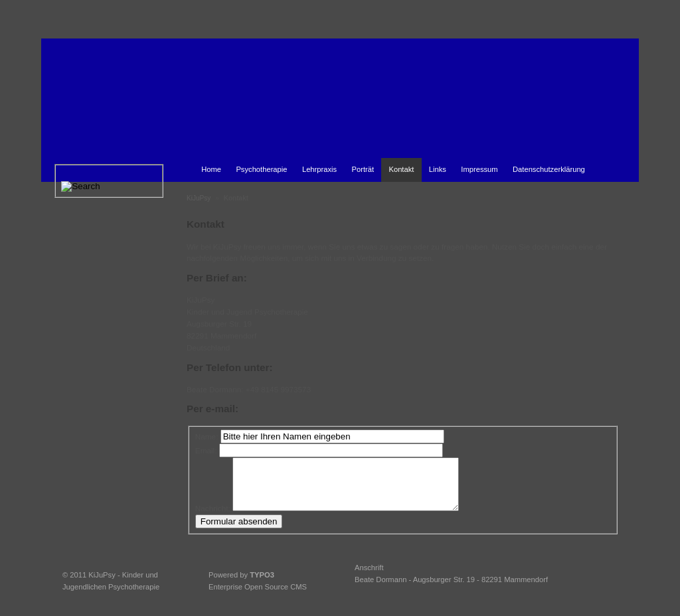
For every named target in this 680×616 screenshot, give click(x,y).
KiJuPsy (199, 198)
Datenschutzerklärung (549, 169)
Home (211, 169)
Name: (207, 436)
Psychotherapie (261, 169)
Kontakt (401, 169)
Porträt (363, 169)
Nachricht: (213, 518)
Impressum (479, 169)
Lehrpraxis (319, 169)
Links (438, 169)
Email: (206, 450)
